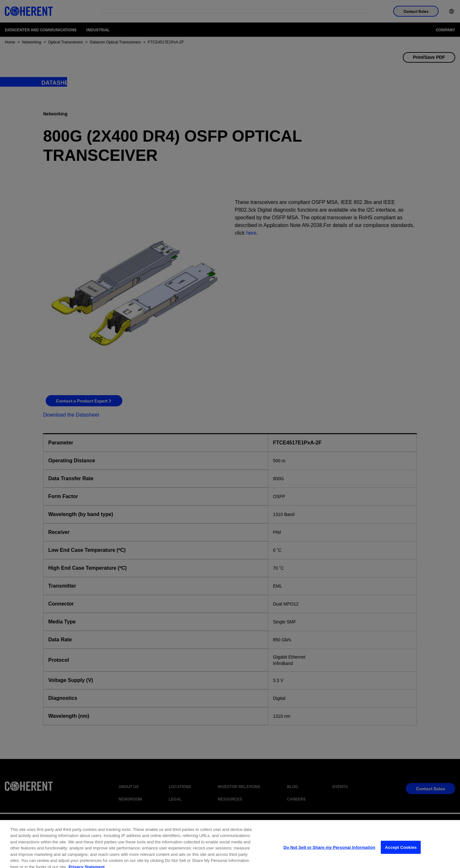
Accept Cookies (401, 853)
